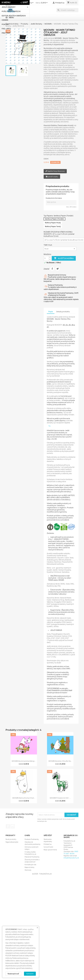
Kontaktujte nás (30, 865)
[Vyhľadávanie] (67, 10)
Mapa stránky (29, 867)
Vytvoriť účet (48, 847)
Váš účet (48, 835)
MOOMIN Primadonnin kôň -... (60, 798)
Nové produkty (11, 839)
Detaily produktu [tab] (63, 312)
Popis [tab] (51, 312)
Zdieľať (52, 269)
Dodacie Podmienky (32, 839)
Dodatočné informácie (54, 198)
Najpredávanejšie (12, 842)
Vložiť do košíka (64, 258)
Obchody (28, 870)
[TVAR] (60, 249)
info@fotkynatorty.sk (71, 858)
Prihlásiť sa (48, 844)
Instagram (13, 826)
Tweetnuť (58, 269)
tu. (50, 426)
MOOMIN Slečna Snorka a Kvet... (24, 798)
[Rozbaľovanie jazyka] (29, 3)
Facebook (8, 826)
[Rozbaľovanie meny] (45, 3)
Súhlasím (30, 974)
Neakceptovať (13, 974)
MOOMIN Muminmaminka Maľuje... (24, 761)
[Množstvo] (46, 258)
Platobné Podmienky (32, 857)
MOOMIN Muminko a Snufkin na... (60, 761)
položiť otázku (52, 177)
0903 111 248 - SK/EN (71, 853)
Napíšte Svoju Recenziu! (55, 171)
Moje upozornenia (50, 850)
